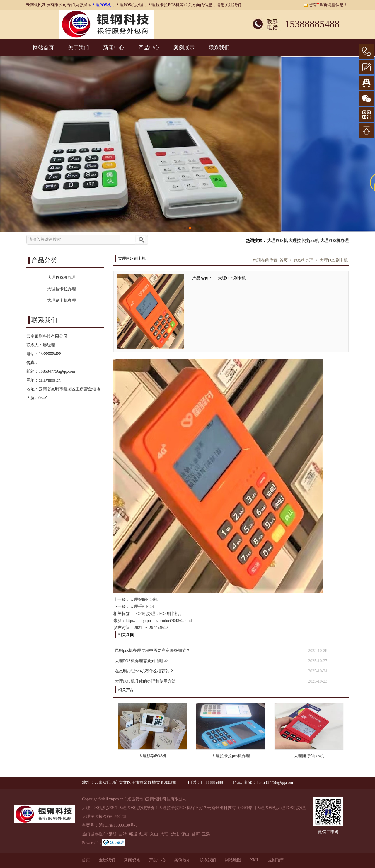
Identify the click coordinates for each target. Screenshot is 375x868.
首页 (284, 260)
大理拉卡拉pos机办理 (231, 756)
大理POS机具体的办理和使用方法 (145, 681)
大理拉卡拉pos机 (304, 241)
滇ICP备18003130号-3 (118, 825)
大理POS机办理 (334, 241)
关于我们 (79, 48)
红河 (144, 834)
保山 (185, 834)
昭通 (133, 834)
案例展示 (184, 48)
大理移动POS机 (153, 756)
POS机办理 (304, 260)
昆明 (112, 834)
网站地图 (233, 860)
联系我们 (219, 48)
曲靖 (123, 834)
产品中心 (149, 48)
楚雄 (175, 834)
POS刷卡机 (169, 614)
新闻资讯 (132, 860)
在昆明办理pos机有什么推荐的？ (144, 671)
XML (254, 860)
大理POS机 (101, 5)
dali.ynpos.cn (50, 380)
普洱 (196, 834)
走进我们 (107, 860)
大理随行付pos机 (309, 756)
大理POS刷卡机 (334, 260)
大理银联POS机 (144, 600)
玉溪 (206, 834)
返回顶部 (276, 860)
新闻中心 (114, 48)
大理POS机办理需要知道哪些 (141, 661)
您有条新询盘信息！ (325, 5)
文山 (154, 834)
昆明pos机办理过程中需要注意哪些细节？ (152, 651)
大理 (164, 834)
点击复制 (135, 799)
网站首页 (43, 48)
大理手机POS (142, 607)
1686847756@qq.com (57, 371)
